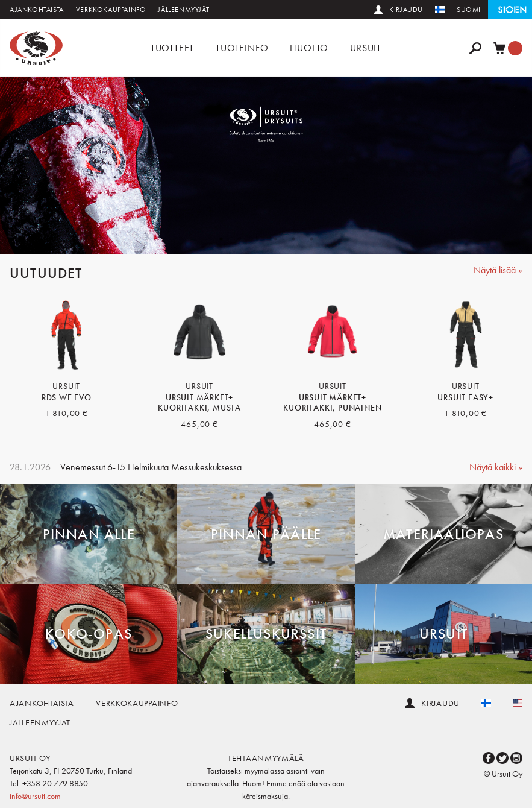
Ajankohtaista (37, 10)
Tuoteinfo (242, 48)
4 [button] (275, 239)
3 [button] (257, 239)
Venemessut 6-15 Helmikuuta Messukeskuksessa (151, 467)
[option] (266, 166)
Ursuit (366, 48)
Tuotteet (172, 48)
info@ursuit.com (35, 796)
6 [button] (311, 239)
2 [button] (239, 239)
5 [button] (293, 239)
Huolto (309, 48)
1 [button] (221, 239)
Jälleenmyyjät (183, 10)
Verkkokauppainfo (111, 10)
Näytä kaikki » (496, 467)
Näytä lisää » (498, 270)
